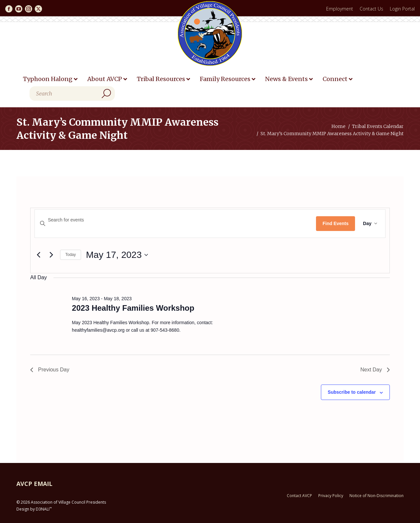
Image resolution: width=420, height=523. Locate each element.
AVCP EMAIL (34, 484)
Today (71, 255)
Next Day (375, 370)
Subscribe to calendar (352, 392)
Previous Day (50, 370)
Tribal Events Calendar (378, 126)
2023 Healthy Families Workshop (133, 308)
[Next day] (51, 255)
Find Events (336, 223)
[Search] (72, 94)
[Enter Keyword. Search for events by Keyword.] (175, 220)
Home (338, 126)
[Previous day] (38, 255)
